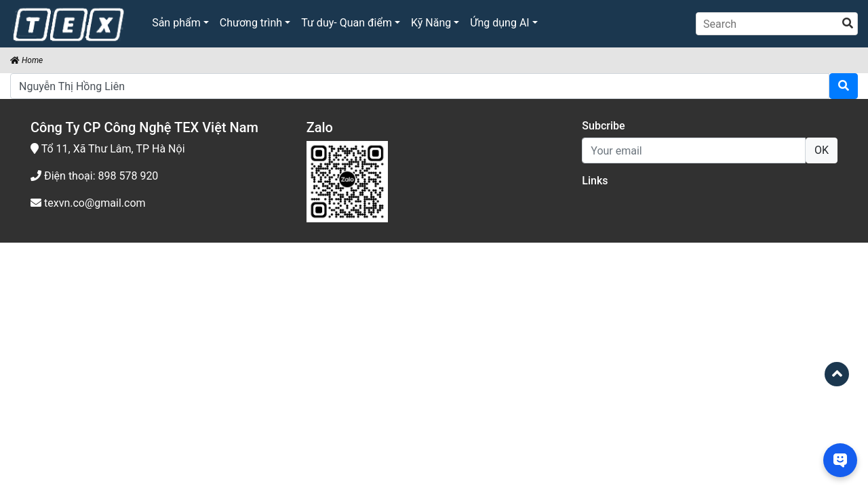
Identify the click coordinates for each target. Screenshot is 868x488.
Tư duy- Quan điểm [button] (347, 23)
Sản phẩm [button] (176, 23)
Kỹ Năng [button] (431, 23)
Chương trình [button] (251, 23)
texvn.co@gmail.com (88, 203)
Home (26, 60)
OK (822, 150)
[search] (848, 24)
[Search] (777, 24)
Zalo (320, 127)
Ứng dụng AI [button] (499, 23)
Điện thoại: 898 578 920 (94, 176)
